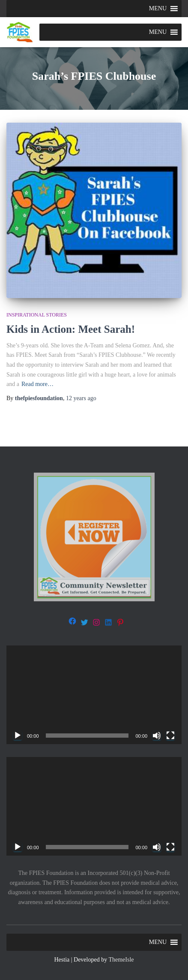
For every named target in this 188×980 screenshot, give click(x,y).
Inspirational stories (37, 315)
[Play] (18, 736)
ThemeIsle (121, 960)
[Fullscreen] (170, 736)
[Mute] (157, 736)
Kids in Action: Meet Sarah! (71, 329)
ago (81, 398)
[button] (158, 9)
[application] (94, 695)
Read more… (37, 384)
